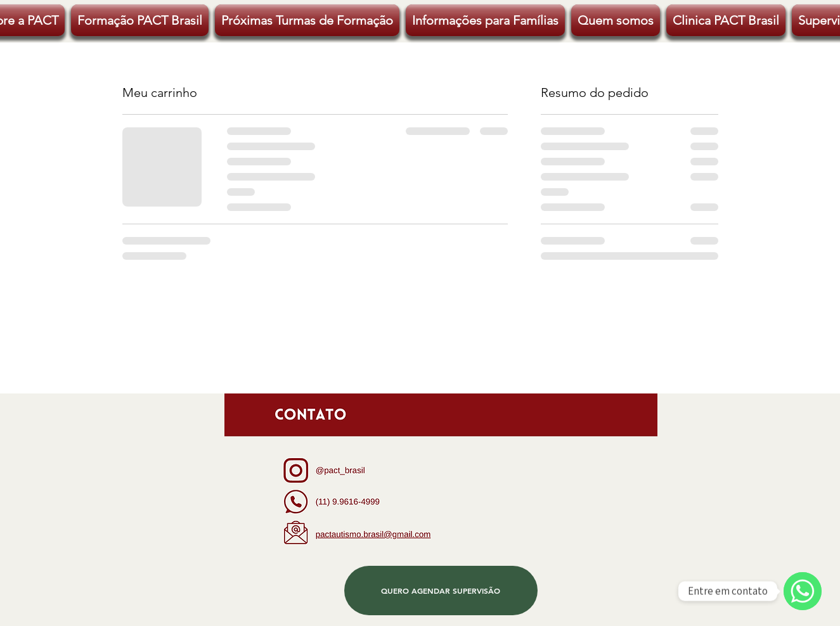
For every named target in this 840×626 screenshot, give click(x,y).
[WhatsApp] (803, 591)
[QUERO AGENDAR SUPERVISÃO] (441, 591)
